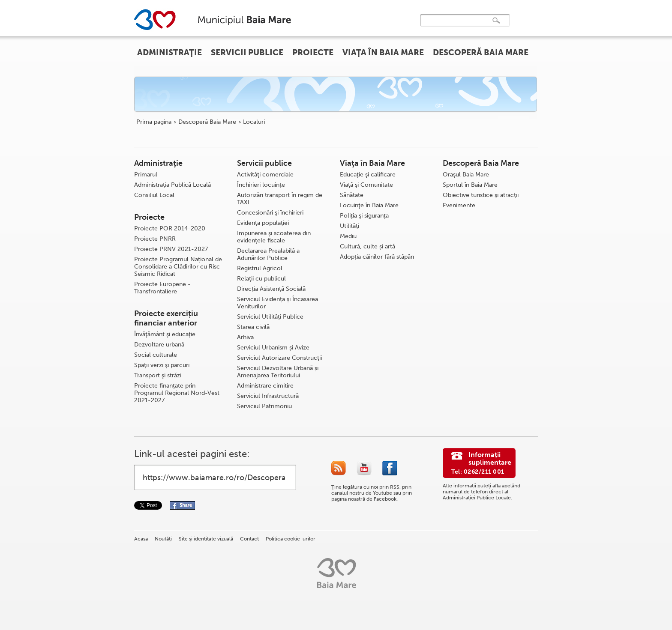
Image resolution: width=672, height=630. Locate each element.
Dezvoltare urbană (159, 345)
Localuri (254, 122)
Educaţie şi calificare (368, 175)
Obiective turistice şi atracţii (481, 195)
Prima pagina (154, 122)
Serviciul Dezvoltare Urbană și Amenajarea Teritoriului (278, 372)
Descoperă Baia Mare (207, 122)
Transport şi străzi (158, 375)
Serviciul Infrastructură (268, 396)
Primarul (146, 175)
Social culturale (156, 355)
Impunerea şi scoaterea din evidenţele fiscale (274, 237)
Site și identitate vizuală (206, 539)
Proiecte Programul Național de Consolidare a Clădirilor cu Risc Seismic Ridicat (178, 267)
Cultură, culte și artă (367, 246)
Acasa (141, 539)
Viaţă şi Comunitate (366, 185)
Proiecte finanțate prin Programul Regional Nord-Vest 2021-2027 (177, 393)
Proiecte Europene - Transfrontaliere (162, 288)
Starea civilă (253, 327)
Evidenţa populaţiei (263, 223)
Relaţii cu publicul (261, 279)
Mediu (348, 236)
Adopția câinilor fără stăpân (377, 257)
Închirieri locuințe (261, 185)
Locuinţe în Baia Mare (369, 205)
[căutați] (456, 26)
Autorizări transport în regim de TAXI (280, 199)
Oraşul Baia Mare (466, 175)
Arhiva (245, 337)
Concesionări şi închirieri (270, 213)
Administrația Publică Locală (172, 185)
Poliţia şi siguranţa (364, 216)
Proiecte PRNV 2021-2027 (171, 249)
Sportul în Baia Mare (470, 185)
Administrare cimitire (265, 386)
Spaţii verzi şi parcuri (162, 365)
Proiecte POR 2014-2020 (170, 228)
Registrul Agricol (260, 268)
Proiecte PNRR (155, 239)
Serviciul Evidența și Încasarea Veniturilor (277, 303)
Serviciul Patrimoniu (264, 406)
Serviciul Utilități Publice (270, 317)
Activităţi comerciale (265, 175)
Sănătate (352, 195)
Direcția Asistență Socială (271, 289)
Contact (249, 539)
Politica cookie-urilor (291, 539)
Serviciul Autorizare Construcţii (279, 358)
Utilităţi (349, 226)
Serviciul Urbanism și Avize (273, 348)
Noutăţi (163, 539)
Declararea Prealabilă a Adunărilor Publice (268, 254)
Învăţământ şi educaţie (165, 334)
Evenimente (459, 205)
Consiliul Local (154, 195)
